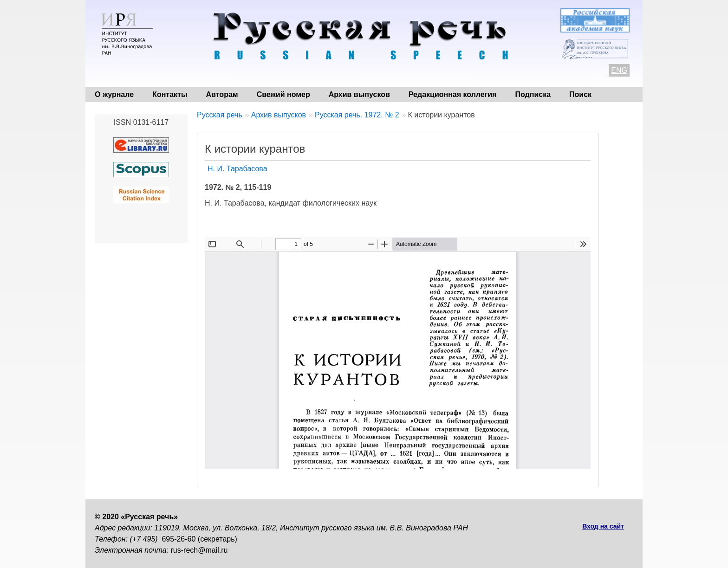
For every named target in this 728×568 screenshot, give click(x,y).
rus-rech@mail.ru (199, 550)
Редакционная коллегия (453, 94)
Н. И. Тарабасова (237, 169)
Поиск (580, 94)
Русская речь (220, 115)
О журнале (114, 94)
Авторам (222, 94)
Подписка (533, 94)
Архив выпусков (359, 94)
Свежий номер (283, 94)
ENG (619, 70)
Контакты (170, 94)
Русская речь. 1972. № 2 (357, 115)
